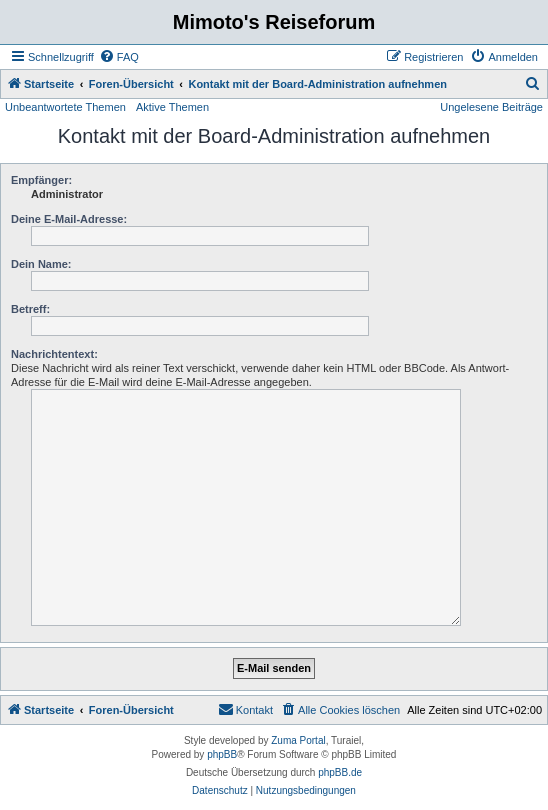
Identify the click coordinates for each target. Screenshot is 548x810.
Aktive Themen (172, 107)
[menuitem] (119, 57)
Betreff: (30, 309)
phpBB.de (340, 772)
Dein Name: (41, 264)
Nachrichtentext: (54, 354)
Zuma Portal (298, 740)
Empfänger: (41, 180)
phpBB (222, 754)
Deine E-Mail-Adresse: (69, 219)
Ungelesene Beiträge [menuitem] (491, 107)
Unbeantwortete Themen (65, 107)
